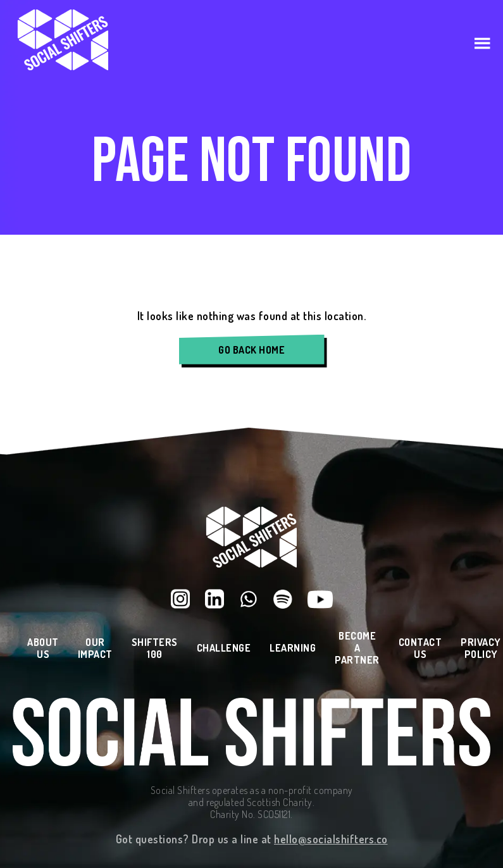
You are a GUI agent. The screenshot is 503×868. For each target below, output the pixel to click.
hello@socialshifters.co (331, 839)
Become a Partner (357, 648)
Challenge (224, 648)
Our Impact (95, 648)
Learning (293, 648)
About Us (43, 648)
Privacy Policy (481, 648)
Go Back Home (251, 350)
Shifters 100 (155, 648)
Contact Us (420, 648)
